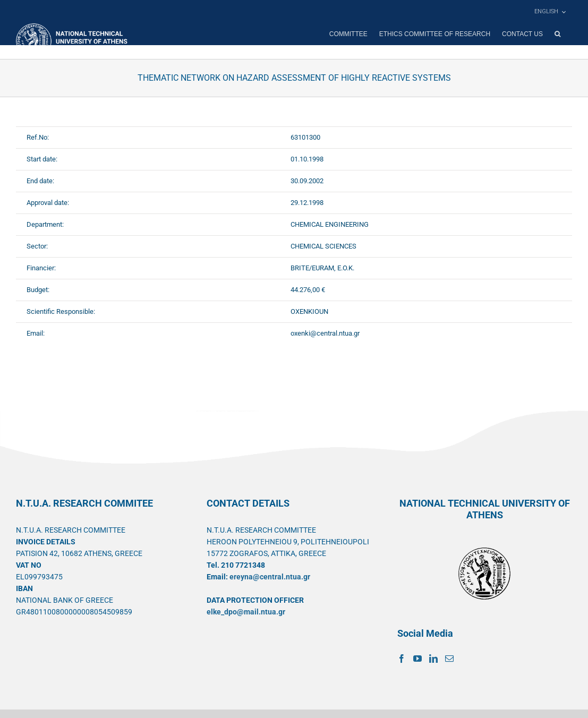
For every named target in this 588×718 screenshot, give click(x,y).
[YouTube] (417, 659)
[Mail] (449, 659)
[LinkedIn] (433, 659)
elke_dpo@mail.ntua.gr (246, 612)
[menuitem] (550, 12)
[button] (557, 34)
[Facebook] (402, 659)
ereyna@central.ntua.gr (270, 577)
